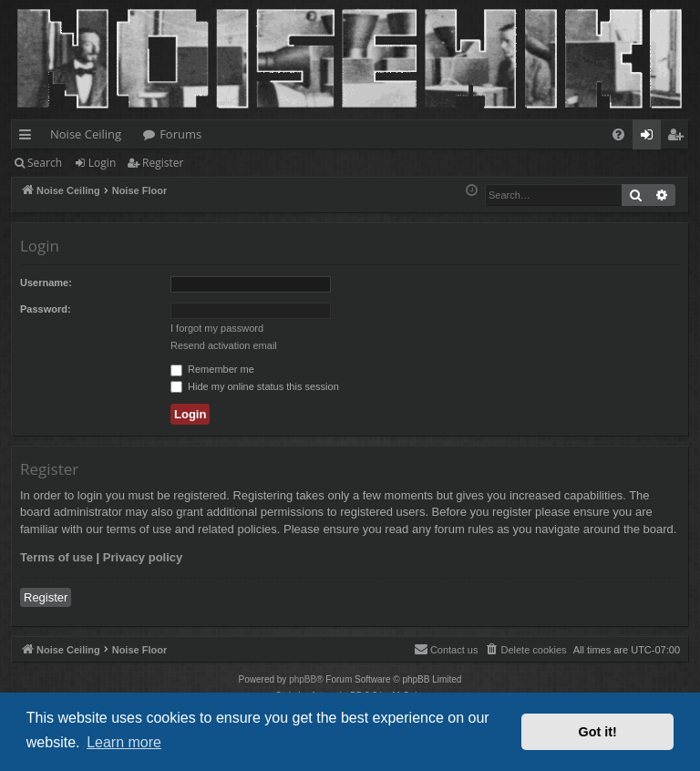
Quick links (29, 138)
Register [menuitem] (679, 138)
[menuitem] (618, 134)
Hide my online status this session (255, 386)
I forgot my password (217, 328)
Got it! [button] (598, 732)
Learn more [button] (124, 742)
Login (102, 163)
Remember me (212, 369)
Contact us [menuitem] (446, 649)
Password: (46, 309)
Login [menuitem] (650, 138)
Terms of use (57, 557)
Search (45, 163)
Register (163, 163)
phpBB (303, 679)
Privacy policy (143, 557)
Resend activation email (224, 345)
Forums (180, 134)
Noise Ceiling (86, 134)
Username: (46, 283)
